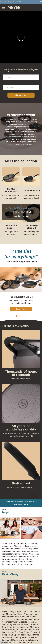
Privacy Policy (27, 630)
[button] (16, 285)
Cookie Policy (15, 630)
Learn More (21, 279)
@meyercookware (27, 634)
